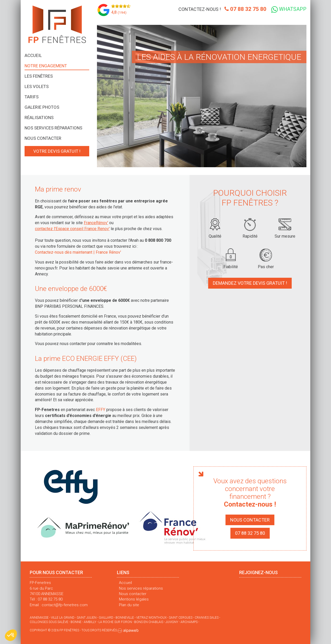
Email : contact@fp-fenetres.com (59, 605)
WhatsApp (289, 10)
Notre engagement (46, 66)
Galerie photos (42, 107)
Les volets (37, 86)
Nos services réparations (53, 128)
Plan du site (129, 605)
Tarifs (32, 97)
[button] (11, 635)
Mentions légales (134, 599)
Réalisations (39, 118)
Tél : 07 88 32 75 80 (46, 599)
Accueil (33, 55)
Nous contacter (43, 138)
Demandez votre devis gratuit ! (250, 283)
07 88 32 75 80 (244, 9)
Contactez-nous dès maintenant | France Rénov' (78, 252)
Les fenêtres (39, 76)
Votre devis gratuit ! (57, 151)
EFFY (101, 409)
